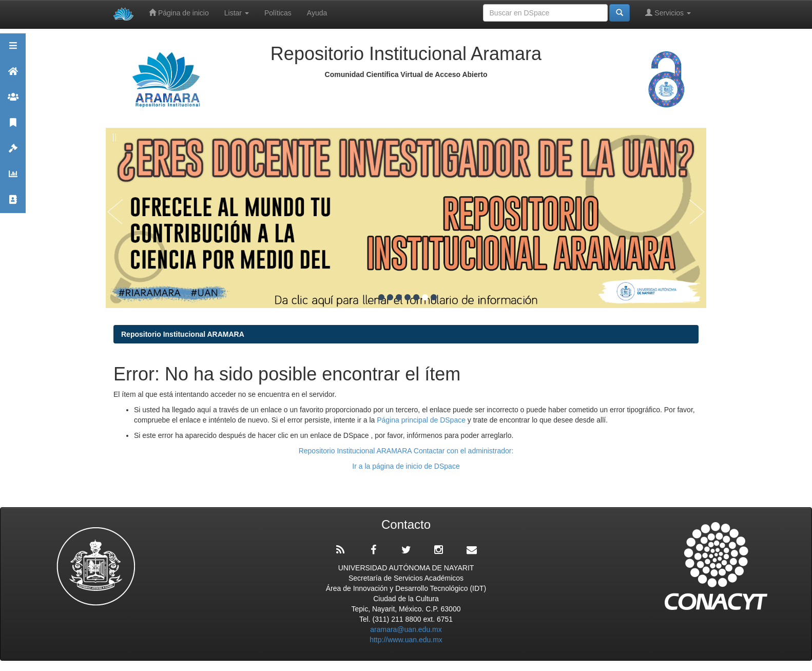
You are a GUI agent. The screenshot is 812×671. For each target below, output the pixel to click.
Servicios (668, 13)
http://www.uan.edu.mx (406, 640)
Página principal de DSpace (422, 420)
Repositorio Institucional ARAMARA (183, 334)
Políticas (278, 13)
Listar (237, 13)
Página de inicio (179, 13)
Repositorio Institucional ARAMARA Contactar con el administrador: (406, 451)
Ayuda (317, 13)
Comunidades (13, 101)
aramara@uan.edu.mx (406, 629)
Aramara (13, 76)
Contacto (13, 204)
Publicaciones (13, 127)
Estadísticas (13, 178)
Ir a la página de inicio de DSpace (406, 466)
